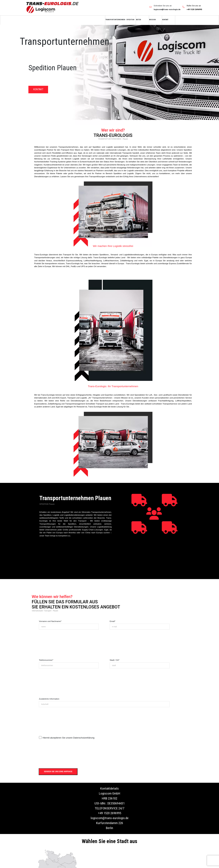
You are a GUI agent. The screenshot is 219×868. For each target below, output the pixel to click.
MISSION (152, 20)
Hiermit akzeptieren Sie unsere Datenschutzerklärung (69, 738)
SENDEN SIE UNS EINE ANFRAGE (58, 772)
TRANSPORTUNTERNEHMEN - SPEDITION (120, 20)
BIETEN (139, 20)
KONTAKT (165, 20)
